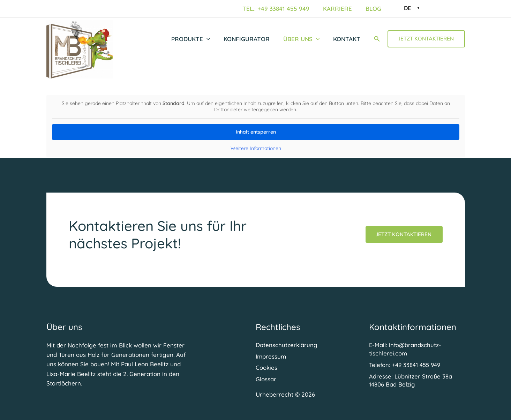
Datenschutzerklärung (287, 344)
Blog (374, 9)
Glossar (266, 379)
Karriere (340, 9)
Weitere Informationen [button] (255, 148)
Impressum (271, 356)
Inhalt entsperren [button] (255, 132)
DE (407, 8)
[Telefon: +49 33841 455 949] (405, 365)
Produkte (197, 39)
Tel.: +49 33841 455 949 (280, 9)
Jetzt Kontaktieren (404, 234)
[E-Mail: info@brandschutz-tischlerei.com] (417, 349)
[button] (212, 39)
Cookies (266, 368)
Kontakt (347, 39)
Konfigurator (251, 39)
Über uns (304, 39)
